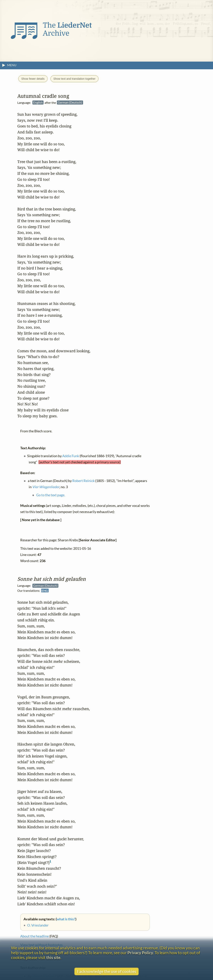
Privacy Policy (140, 953)
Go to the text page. (51, 495)
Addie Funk (71, 456)
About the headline (35, 936)
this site (53, 957)
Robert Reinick (83, 481)
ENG (45, 590)
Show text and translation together (74, 79)
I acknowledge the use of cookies (107, 971)
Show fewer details (33, 79)
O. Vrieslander (38, 925)
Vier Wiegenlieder (46, 487)
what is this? (66, 919)
